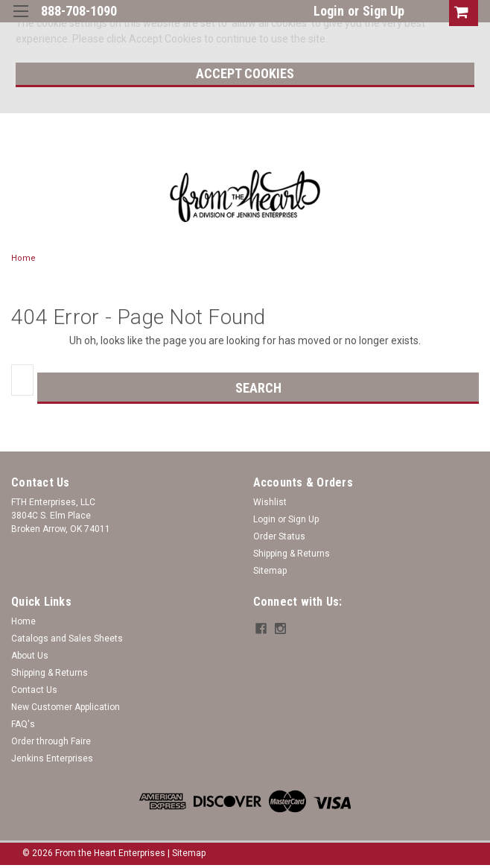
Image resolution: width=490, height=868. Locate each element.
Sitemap (270, 571)
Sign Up (384, 11)
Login (329, 11)
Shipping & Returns (292, 554)
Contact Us (34, 690)
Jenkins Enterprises (52, 758)
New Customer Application (66, 707)
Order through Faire (51, 741)
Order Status (279, 536)
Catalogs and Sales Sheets (67, 639)
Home (23, 258)
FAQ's (23, 724)
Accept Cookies (245, 73)
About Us (30, 656)
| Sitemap (187, 853)
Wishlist (270, 502)
